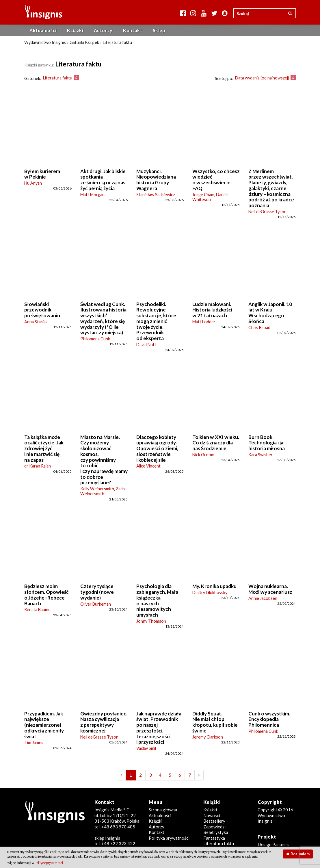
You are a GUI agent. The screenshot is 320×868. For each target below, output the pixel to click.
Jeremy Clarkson (208, 737)
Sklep (159, 30)
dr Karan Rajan (38, 466)
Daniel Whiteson (210, 197)
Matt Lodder (204, 322)
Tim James (34, 742)
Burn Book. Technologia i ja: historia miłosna (267, 443)
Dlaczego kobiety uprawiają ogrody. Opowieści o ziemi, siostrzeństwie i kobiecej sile (157, 448)
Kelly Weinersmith (97, 489)
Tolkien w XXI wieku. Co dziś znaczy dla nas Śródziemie (216, 443)
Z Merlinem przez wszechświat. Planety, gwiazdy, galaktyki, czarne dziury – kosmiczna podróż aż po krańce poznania (271, 188)
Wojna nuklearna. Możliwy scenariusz (270, 589)
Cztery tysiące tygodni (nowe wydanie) (97, 592)
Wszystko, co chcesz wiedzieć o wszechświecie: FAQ (216, 180)
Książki (75, 30)
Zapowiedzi (214, 827)
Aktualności (43, 30)
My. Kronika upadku (214, 586)
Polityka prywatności (169, 838)
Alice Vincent (148, 466)
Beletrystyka (216, 832)
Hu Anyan (33, 183)
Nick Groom (203, 455)
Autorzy (103, 30)
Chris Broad (259, 328)
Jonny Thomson (151, 621)
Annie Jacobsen (263, 598)
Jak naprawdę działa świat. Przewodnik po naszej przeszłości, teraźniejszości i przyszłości (159, 728)
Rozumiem (300, 854)
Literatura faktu (219, 843)
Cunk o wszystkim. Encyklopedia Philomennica (269, 719)
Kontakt (133, 30)
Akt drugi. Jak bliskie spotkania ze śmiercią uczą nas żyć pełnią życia (103, 180)
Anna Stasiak (36, 322)
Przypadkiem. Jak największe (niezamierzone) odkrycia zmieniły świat (44, 725)
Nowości (212, 815)
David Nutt (146, 345)
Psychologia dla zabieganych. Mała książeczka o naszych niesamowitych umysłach (157, 600)
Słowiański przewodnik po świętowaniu (42, 310)
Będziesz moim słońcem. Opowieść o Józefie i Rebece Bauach (46, 595)
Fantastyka (214, 838)
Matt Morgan (92, 195)
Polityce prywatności (49, 863)
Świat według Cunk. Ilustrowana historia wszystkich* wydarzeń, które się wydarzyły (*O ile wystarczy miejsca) (103, 318)
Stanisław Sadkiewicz (156, 195)
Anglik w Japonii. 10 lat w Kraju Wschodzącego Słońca (270, 313)
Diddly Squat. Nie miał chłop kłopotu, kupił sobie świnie (215, 722)
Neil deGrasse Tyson (267, 212)
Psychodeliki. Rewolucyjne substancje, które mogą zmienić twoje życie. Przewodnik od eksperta (156, 321)
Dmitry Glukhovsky (210, 592)
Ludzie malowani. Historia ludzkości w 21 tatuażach (212, 310)
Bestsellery (214, 821)
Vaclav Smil (146, 748)
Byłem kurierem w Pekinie (42, 174)
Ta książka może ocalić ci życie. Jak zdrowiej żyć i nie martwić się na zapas (44, 448)
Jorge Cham (203, 195)
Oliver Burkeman (96, 604)
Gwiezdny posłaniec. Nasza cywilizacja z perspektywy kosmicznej (104, 722)
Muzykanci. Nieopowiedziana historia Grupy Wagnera (156, 180)
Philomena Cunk (95, 339)
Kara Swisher (261, 455)
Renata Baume (37, 610)
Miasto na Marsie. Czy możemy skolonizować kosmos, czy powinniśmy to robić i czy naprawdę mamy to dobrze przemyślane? (104, 460)
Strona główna (163, 810)
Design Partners (274, 844)
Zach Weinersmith (103, 491)
